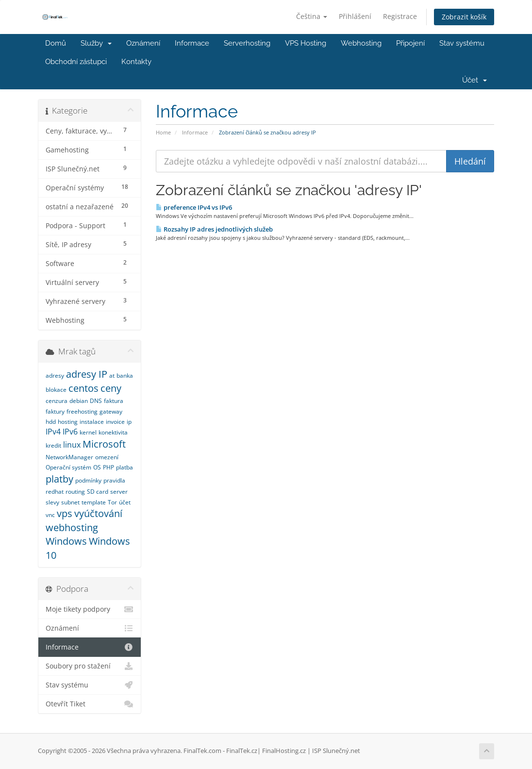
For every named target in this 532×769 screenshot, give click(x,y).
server (119, 492)
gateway (111, 411)
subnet (70, 502)
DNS (96, 401)
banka (125, 376)
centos (83, 388)
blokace (56, 390)
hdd (51, 422)
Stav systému (462, 43)
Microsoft (104, 444)
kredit (53, 445)
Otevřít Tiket (90, 704)
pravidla (114, 480)
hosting (68, 422)
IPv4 (53, 432)
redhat (55, 492)
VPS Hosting (306, 43)
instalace (92, 422)
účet (125, 502)
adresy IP (87, 374)
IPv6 (70, 432)
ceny (111, 388)
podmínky (88, 480)
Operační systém (68, 467)
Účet (474, 80)
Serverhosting (247, 43)
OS (97, 467)
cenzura (57, 401)
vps (65, 513)
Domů (56, 43)
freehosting (82, 411)
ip (129, 422)
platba (125, 467)
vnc (50, 515)
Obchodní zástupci (76, 62)
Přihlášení (355, 16)
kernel (88, 432)
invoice (115, 422)
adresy (55, 376)
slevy (52, 502)
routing (75, 492)
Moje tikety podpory (90, 609)
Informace (192, 43)
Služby (96, 43)
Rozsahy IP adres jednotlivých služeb (214, 229)
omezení (107, 457)
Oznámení (143, 43)
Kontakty (136, 62)
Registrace (400, 16)
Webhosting (361, 43)
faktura (114, 401)
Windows (66, 541)
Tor (112, 502)
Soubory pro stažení (90, 666)
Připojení (410, 43)
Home (163, 132)
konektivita (113, 432)
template (94, 502)
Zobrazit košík (464, 17)
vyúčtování (98, 513)
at (112, 376)
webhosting (72, 527)
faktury (55, 411)
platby (59, 479)
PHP (108, 467)
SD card (98, 492)
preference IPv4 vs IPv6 (194, 207)
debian (79, 401)
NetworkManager (69, 457)
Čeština (312, 16)
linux (72, 445)
